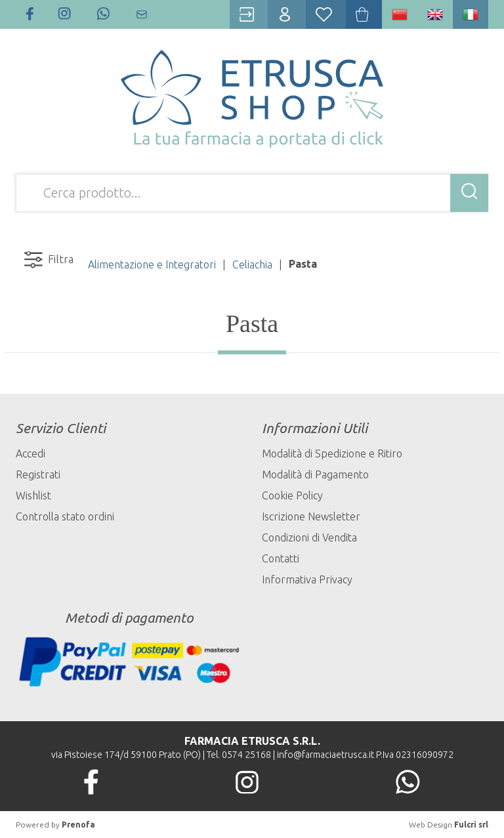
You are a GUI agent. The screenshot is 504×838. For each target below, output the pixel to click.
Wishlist (33, 495)
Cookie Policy (292, 495)
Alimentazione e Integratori (152, 264)
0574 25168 (246, 755)
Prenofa (78, 825)
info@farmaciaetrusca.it (325, 755)
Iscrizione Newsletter (311, 516)
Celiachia (252, 264)
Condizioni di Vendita (309, 537)
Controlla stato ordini (65, 516)
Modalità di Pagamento (315, 474)
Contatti (281, 558)
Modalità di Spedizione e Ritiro (332, 453)
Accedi (31, 453)
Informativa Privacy (307, 579)
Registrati (38, 474)
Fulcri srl (471, 825)
